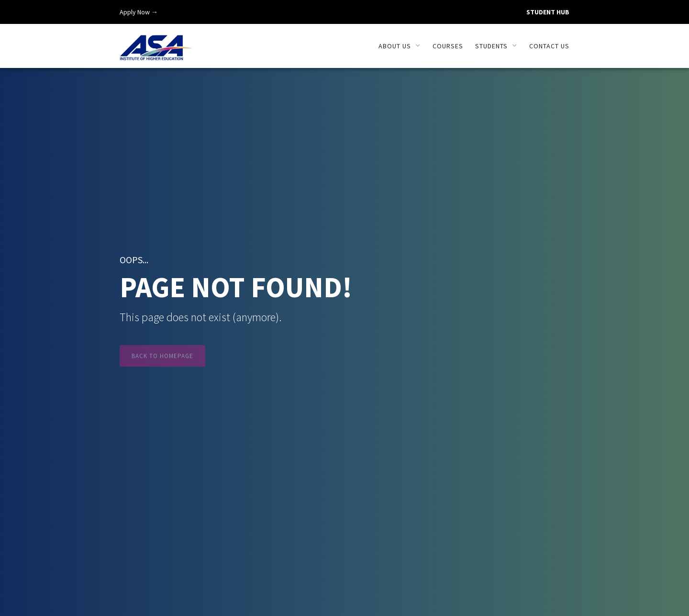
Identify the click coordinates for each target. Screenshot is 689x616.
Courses (448, 46)
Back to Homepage (162, 359)
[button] (400, 46)
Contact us (549, 46)
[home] (156, 42)
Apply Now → (139, 12)
